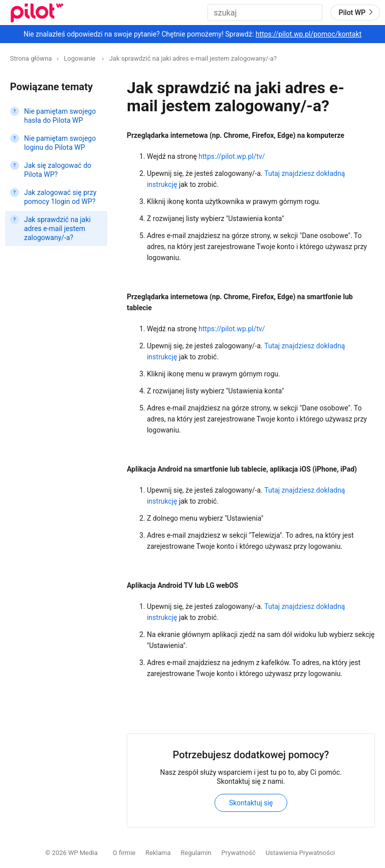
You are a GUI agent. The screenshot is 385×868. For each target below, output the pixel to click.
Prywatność (239, 853)
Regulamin (196, 853)
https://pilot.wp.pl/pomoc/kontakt (309, 34)
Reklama (158, 853)
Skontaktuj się (251, 803)
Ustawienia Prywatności (300, 853)
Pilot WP (357, 12)
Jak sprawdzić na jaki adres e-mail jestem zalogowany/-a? (193, 58)
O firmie (124, 853)
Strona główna (31, 58)
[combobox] (265, 13)
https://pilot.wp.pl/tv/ (232, 156)
